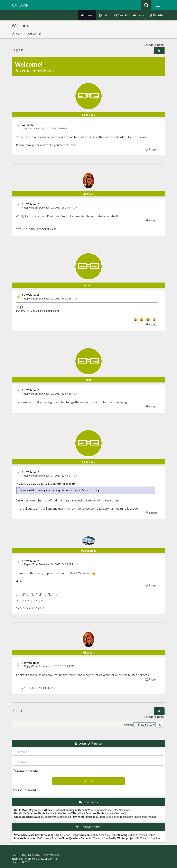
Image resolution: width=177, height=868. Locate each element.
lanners (88, 285)
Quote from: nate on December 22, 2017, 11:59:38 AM (46, 484)
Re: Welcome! (30, 204)
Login (138, 15)
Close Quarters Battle (27, 817)
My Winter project (124, 838)
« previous (150, 45)
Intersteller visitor (25, 838)
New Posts (91, 802)
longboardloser (103, 810)
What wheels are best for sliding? (35, 835)
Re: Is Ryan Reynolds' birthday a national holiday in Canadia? (52, 810)
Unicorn (20, 5)
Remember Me (27, 771)
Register (157, 15)
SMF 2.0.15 (18, 855)
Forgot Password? (25, 790)
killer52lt (88, 194)
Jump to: (128, 725)
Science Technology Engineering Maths (132, 817)
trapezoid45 (88, 551)
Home (87, 15)
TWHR (53, 859)
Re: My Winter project (81, 817)
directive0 (88, 115)
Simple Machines (51, 855)
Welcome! (28, 125)
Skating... (124, 835)
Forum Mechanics (34, 859)
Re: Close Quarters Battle (30, 813)
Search (121, 15)
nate (88, 380)
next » (161, 45)
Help (104, 15)
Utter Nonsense (122, 810)
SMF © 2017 (34, 855)
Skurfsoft (67, 813)
